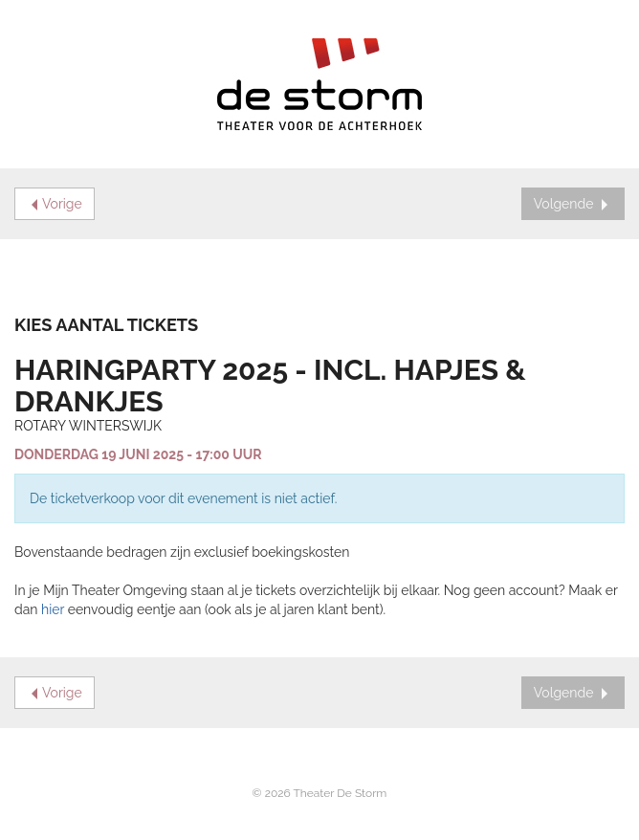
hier (53, 609)
